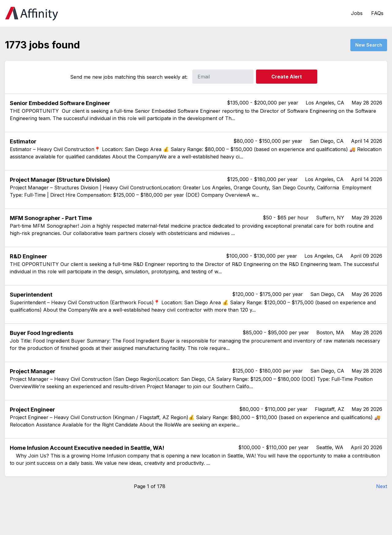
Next (382, 486)
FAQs (377, 13)
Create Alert (287, 77)
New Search (369, 45)
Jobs (357, 13)
